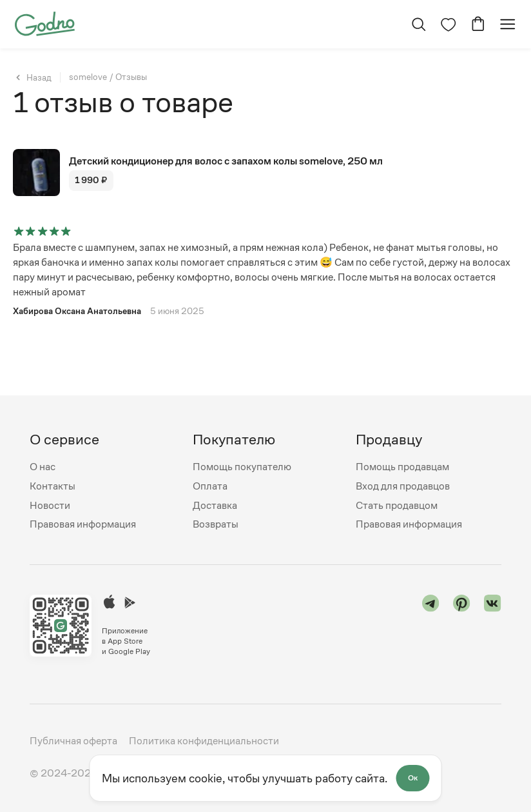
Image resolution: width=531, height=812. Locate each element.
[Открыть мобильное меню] (508, 25)
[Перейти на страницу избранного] (449, 25)
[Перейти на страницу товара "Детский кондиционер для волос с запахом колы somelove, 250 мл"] (265, 173)
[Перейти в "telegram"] (431, 626)
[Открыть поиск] (419, 25)
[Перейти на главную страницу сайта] (45, 23)
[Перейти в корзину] (478, 25)
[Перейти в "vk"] (493, 626)
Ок (413, 778)
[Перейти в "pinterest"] (462, 626)
